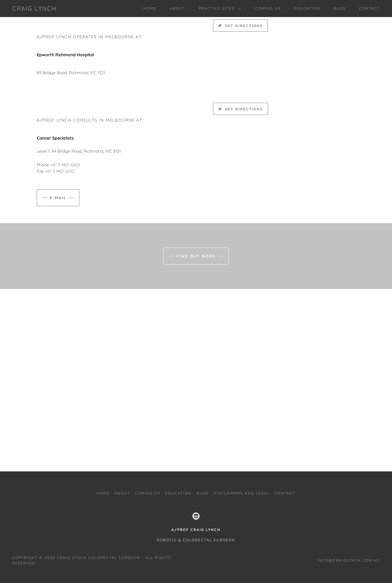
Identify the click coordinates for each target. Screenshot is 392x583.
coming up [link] (268, 8)
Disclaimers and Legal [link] (241, 493)
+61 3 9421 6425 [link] (65, 165)
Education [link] (307, 8)
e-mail (58, 198)
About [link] (178, 8)
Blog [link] (340, 8)
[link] (34, 9)
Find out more (196, 256)
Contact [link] (369, 8)
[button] (218, 9)
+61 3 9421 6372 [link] (60, 171)
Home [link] (150, 8)
